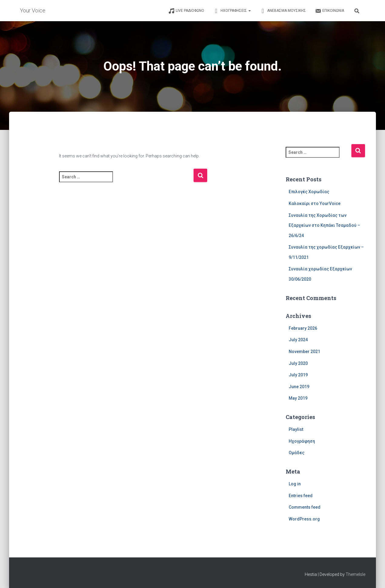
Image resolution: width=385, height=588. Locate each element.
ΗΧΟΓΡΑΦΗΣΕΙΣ (232, 11)
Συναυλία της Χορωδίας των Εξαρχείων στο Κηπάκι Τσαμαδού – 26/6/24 (324, 225)
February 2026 (303, 328)
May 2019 (298, 398)
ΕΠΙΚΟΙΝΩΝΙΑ (330, 11)
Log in (295, 484)
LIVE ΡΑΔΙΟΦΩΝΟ (186, 11)
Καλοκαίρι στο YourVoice (315, 203)
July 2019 (298, 375)
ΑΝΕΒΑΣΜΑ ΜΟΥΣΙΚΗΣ (283, 11)
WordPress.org (304, 519)
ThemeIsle (355, 574)
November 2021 (304, 352)
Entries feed (301, 496)
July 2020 (298, 363)
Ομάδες (297, 453)
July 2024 (298, 340)
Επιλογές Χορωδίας (309, 192)
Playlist (296, 429)
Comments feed (305, 507)
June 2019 (299, 387)
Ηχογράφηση (302, 441)
